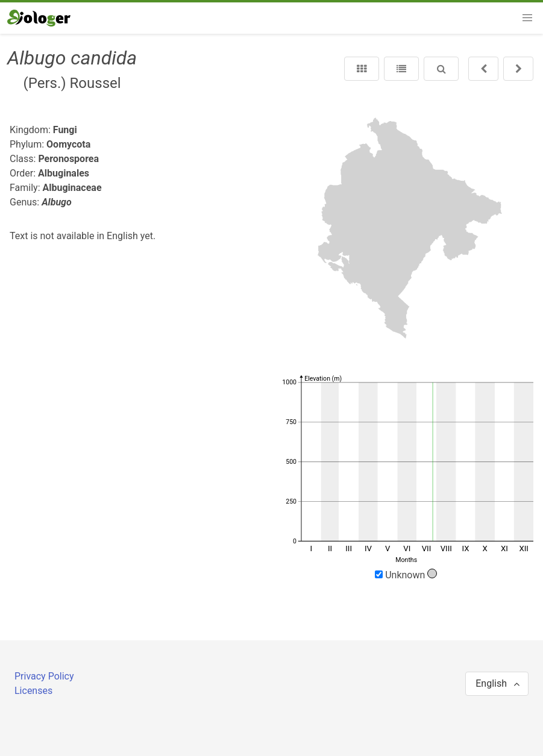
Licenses (33, 691)
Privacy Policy (44, 676)
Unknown (406, 575)
